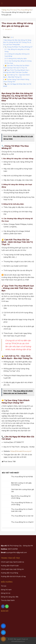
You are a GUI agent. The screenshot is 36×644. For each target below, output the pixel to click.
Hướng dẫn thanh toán (10, 566)
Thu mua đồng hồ (24, 10)
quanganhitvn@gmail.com (17, 553)
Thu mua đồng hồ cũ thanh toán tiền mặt (22, 510)
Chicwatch (8, 29)
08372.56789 (13, 549)
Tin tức (13, 10)
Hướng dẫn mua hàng (10, 573)
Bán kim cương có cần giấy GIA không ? (21, 484)
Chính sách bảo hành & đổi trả (12, 562)
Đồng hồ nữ (6, 593)
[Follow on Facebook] (3, 606)
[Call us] (7, 606)
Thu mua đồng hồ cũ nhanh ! (22, 522)
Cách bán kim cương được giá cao (22, 490)
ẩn (12, 37)
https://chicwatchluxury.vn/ (21, 451)
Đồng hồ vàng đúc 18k (10, 597)
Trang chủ (5, 10)
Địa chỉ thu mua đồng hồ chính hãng (21, 497)
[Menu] (3, 3)
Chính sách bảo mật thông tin (12, 569)
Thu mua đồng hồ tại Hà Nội (22, 476)
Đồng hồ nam (6, 590)
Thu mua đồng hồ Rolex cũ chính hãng (22, 504)
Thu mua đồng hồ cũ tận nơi (22, 516)
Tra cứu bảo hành (8, 600)
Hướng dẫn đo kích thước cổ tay (13, 576)
